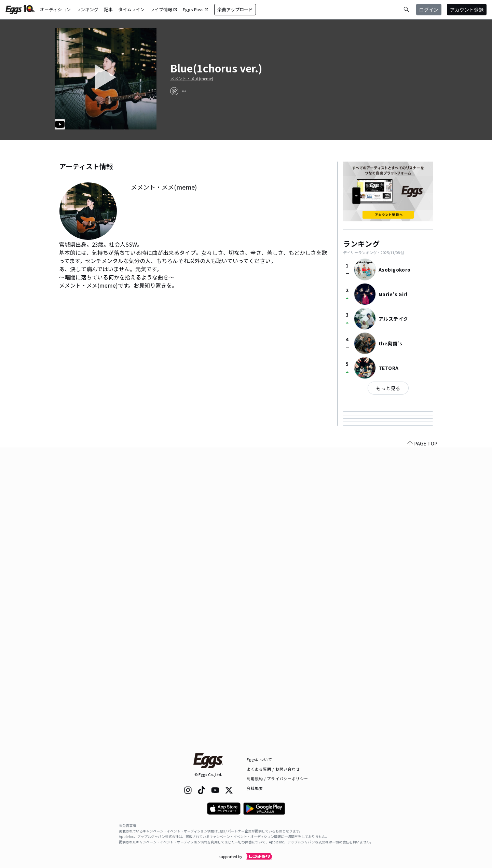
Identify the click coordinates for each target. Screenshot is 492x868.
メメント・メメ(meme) (192, 79)
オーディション (55, 9)
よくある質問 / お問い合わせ (274, 769)
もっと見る (388, 388)
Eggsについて (260, 759)
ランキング (87, 9)
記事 (108, 9)
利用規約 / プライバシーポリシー (278, 779)
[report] (184, 91)
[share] (174, 91)
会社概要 (255, 788)
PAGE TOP (422, 741)
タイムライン (131, 9)
